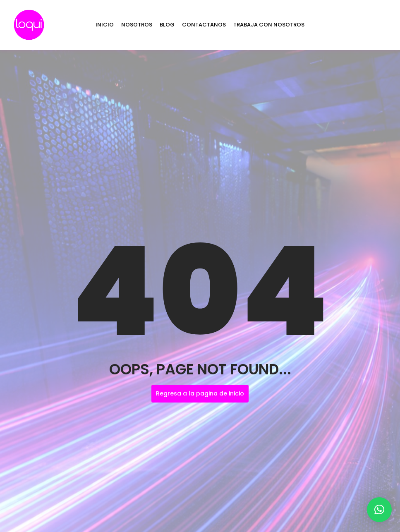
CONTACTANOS (204, 25)
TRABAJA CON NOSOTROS (269, 25)
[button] (379, 510)
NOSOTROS (137, 25)
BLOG (167, 25)
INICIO (105, 25)
